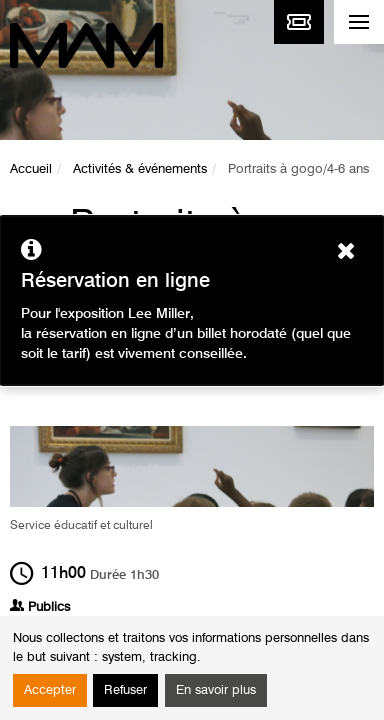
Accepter (50, 690)
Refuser (125, 690)
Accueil (31, 169)
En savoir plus (216, 690)
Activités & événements (140, 169)
